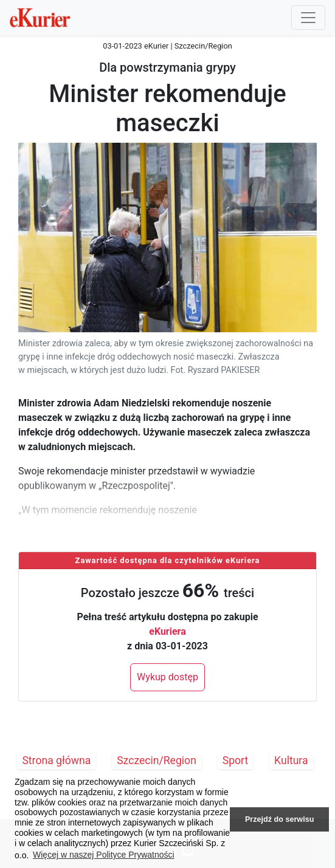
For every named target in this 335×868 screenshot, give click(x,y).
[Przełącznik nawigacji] (308, 18)
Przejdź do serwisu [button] (279, 819)
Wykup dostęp (167, 677)
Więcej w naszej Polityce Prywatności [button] (104, 855)
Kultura (291, 760)
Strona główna (56, 760)
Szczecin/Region (157, 760)
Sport (236, 760)
